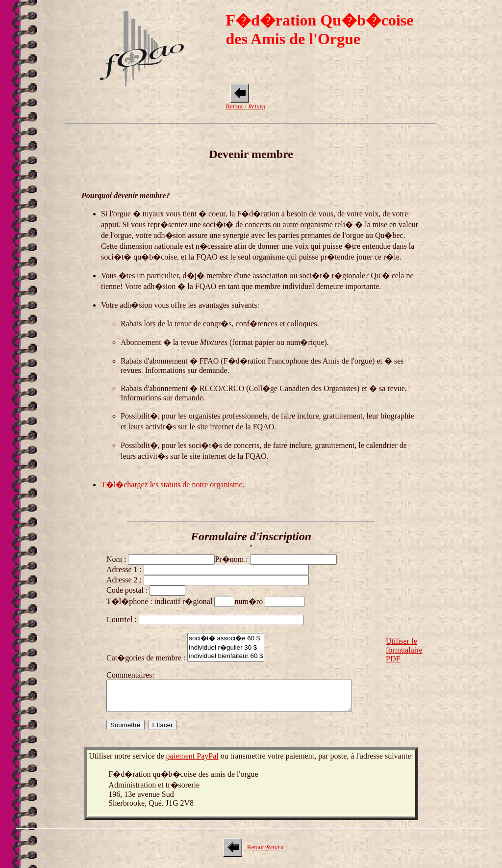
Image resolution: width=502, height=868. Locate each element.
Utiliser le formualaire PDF (404, 653)
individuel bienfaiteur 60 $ (226, 656)
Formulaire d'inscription (251, 536)
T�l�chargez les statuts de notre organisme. (173, 485)
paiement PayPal (192, 762)
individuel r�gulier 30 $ (226, 647)
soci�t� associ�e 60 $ (226, 638)
